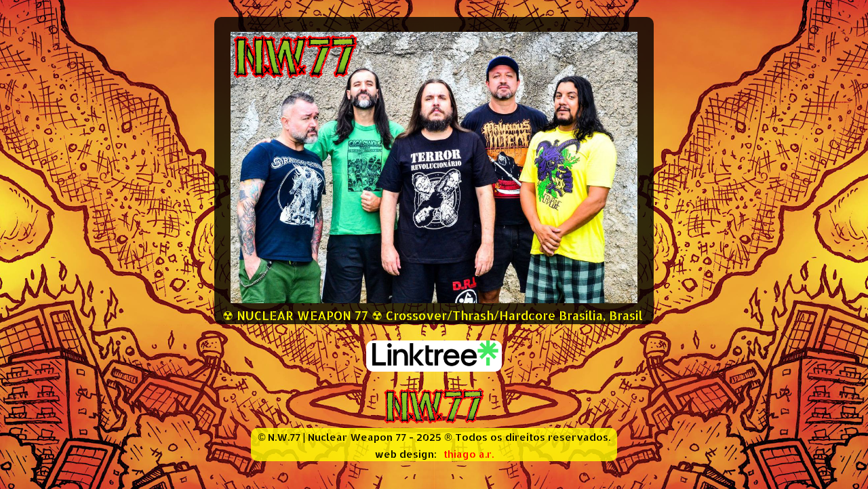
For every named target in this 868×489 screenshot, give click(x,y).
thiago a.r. (469, 454)
